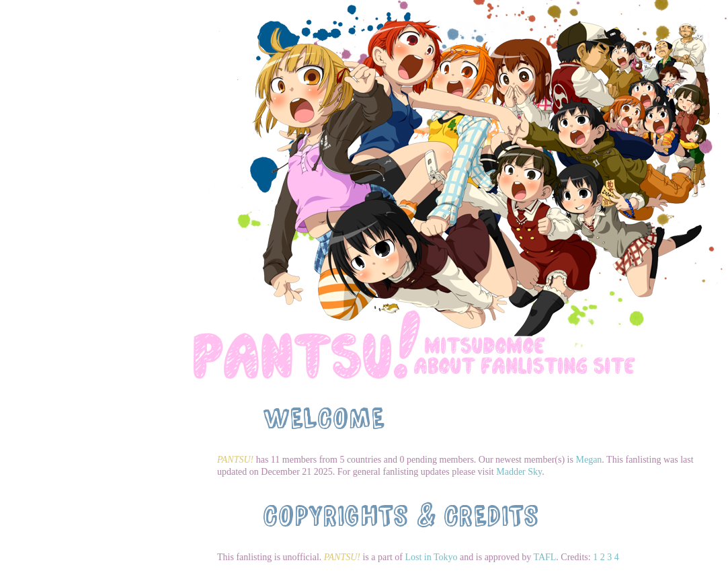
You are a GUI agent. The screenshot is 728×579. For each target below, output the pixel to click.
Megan (589, 460)
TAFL (544, 557)
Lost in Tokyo (431, 557)
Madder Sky (519, 472)
